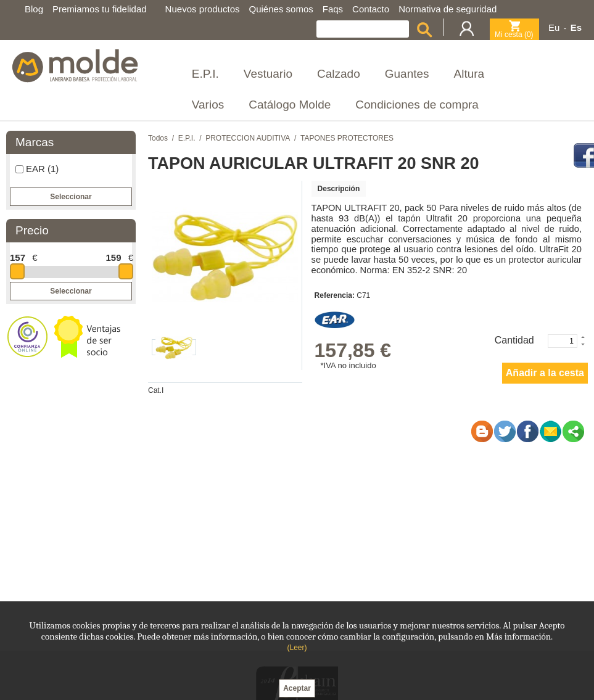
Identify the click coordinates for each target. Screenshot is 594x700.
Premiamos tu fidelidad (100, 9)
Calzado (339, 74)
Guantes (407, 74)
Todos (158, 138)
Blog (34, 9)
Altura (469, 74)
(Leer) (297, 648)
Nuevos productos (203, 9)
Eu (554, 27)
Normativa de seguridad (448, 9)
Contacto (371, 9)
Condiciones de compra (417, 105)
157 (18, 257)
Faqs (333, 9)
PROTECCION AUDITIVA (248, 138)
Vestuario (268, 74)
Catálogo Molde (290, 105)
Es (576, 27)
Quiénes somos (281, 9)
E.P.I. (205, 74)
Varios (208, 105)
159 (113, 257)
